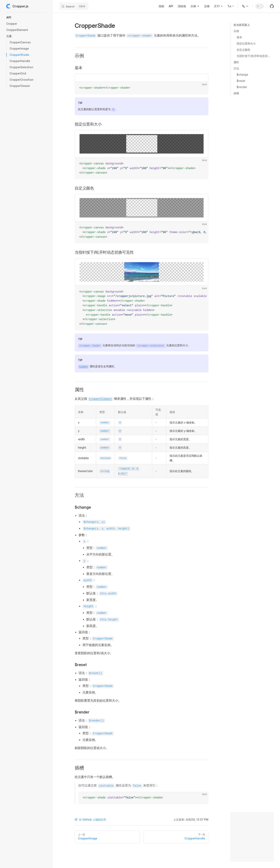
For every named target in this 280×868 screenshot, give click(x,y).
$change (242, 75)
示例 (236, 31)
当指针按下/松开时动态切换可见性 (254, 56)
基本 (239, 37)
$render (242, 87)
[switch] (260, 6)
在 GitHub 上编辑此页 (90, 820)
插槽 (236, 93)
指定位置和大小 (246, 43)
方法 (236, 68)
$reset (241, 81)
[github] (272, 6)
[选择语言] (245, 6)
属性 (236, 62)
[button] (26, 17)
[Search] (74, 6)
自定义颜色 (243, 50)
